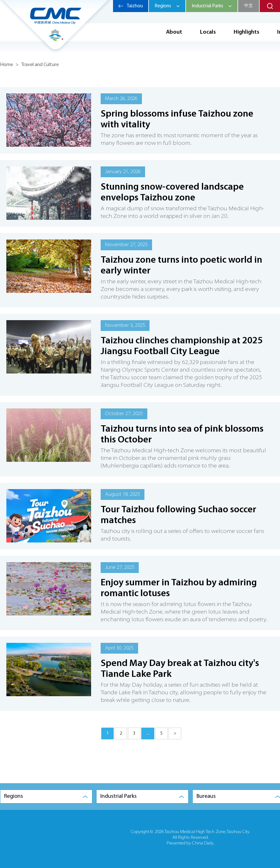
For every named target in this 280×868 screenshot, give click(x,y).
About (174, 32)
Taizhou (135, 6)
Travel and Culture (40, 65)
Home (7, 65)
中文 (249, 6)
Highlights (247, 32)
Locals (208, 32)
